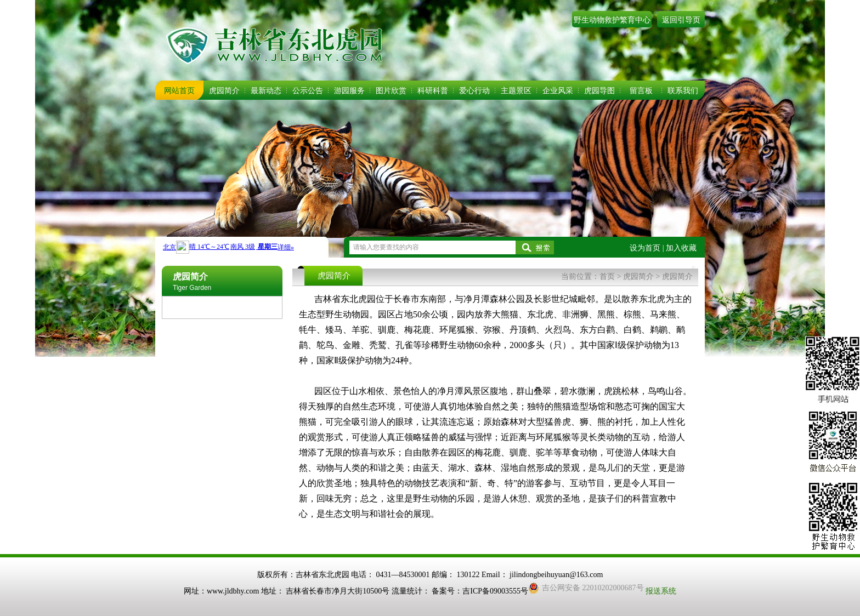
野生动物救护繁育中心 (612, 20)
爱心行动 (474, 91)
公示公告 (308, 91)
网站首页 (179, 91)
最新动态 (266, 91)
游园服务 (349, 91)
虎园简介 (224, 91)
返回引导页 (681, 20)
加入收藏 (681, 248)
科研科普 (433, 91)
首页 (607, 276)
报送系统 (661, 591)
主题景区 (516, 91)
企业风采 (558, 91)
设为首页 (645, 248)
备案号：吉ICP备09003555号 (480, 591)
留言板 (641, 91)
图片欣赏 (391, 91)
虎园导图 (599, 91)
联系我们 (683, 91)
